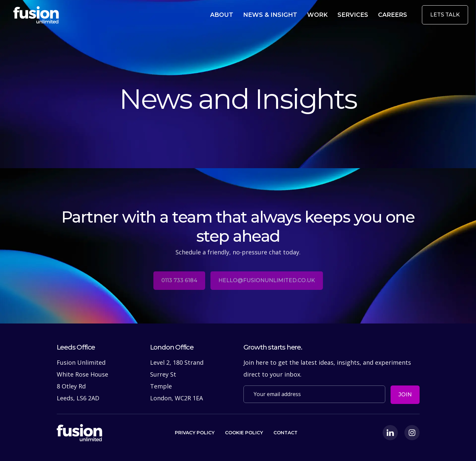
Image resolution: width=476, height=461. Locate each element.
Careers (394, 15)
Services (358, 15)
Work (326, 15)
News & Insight (284, 15)
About (240, 15)
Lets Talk (445, 15)
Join (405, 395)
